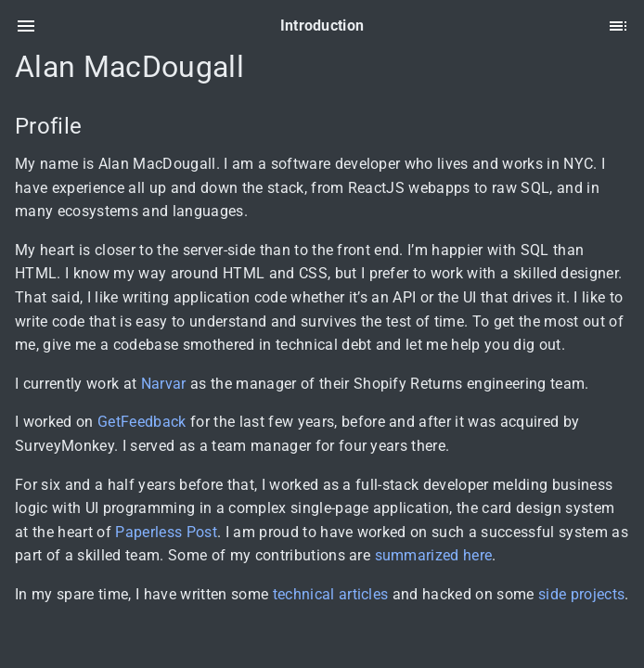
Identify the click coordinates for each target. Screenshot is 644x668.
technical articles (331, 594)
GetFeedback (142, 422)
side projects (581, 594)
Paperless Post (166, 532)
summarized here (434, 555)
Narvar (164, 384)
